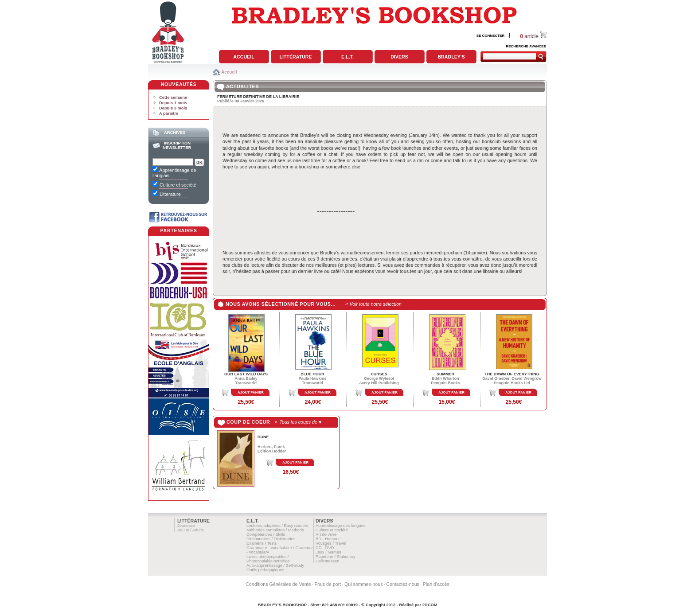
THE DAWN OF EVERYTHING (512, 374)
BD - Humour (328, 539)
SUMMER (445, 374)
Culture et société (332, 530)
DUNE (263, 437)
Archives (175, 133)
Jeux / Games (328, 552)
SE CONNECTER (491, 36)
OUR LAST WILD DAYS (246, 374)
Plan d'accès (436, 584)
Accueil (244, 57)
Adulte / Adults (191, 530)
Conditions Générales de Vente (278, 584)
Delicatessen (327, 561)
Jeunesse (186, 526)
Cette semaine (173, 97)
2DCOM (430, 605)
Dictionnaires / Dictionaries (271, 539)
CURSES (379, 374)
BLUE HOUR (312, 374)
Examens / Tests (262, 543)
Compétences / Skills (266, 534)
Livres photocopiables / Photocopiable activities (268, 559)
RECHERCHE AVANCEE (526, 46)
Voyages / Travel (331, 543)
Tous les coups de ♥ (300, 422)
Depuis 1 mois (173, 103)
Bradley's (451, 57)
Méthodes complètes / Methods (275, 530)
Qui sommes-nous (363, 584)
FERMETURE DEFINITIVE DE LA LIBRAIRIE (258, 97)
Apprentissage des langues (341, 526)
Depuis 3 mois (173, 108)
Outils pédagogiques (265, 570)
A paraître (169, 113)
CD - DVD (325, 548)
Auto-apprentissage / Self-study (275, 565)
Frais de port (328, 584)
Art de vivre (326, 534)
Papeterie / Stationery (336, 557)
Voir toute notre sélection (376, 304)
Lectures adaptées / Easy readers (277, 526)
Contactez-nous (403, 584)
